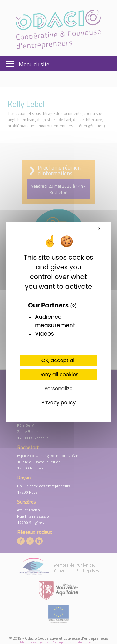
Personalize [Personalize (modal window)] (59, 388)
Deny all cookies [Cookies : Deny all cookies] (58, 374)
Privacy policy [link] (59, 403)
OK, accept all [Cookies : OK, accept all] (58, 360)
